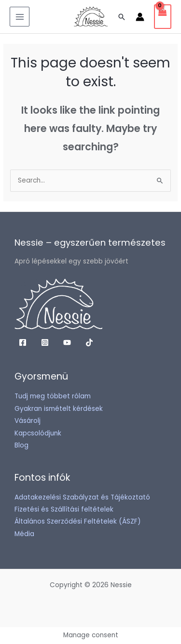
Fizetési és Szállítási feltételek (64, 509)
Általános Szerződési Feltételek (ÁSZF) (78, 521)
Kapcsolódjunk (38, 433)
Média (24, 534)
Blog (21, 445)
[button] (122, 17)
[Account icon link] (140, 17)
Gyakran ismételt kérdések (59, 409)
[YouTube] (67, 342)
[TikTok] (89, 342)
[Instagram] (45, 342)
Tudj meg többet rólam (53, 396)
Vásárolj (28, 421)
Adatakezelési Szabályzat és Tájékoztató (82, 497)
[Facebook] (23, 342)
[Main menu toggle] (20, 17)
